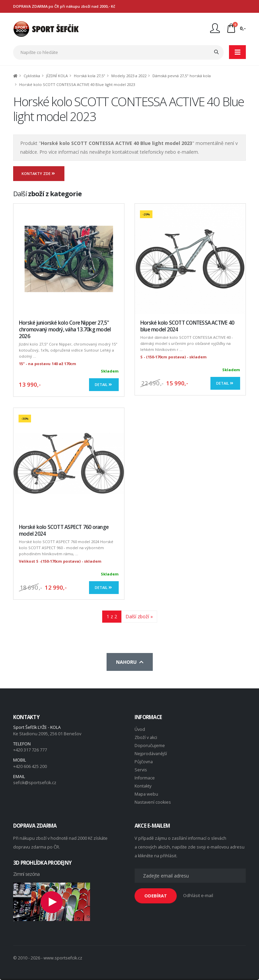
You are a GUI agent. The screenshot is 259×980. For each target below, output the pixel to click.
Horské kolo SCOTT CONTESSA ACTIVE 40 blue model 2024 (187, 326)
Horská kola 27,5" (90, 76)
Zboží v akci (146, 737)
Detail (104, 384)
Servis (141, 770)
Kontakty (143, 786)
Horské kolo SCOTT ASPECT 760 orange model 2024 (64, 530)
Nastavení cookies (153, 802)
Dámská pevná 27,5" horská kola (182, 76)
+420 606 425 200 (30, 766)
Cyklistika (32, 76)
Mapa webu (146, 794)
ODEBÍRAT (156, 896)
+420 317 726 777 (30, 750)
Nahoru (130, 662)
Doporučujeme (150, 746)
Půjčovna (144, 762)
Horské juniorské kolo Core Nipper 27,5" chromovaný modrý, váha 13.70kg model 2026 (65, 330)
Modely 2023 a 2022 (129, 76)
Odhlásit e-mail (198, 896)
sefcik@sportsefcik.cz (35, 783)
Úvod (140, 729)
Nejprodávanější (151, 754)
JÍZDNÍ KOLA (57, 76)
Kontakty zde (39, 173)
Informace (145, 778)
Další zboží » (139, 616)
